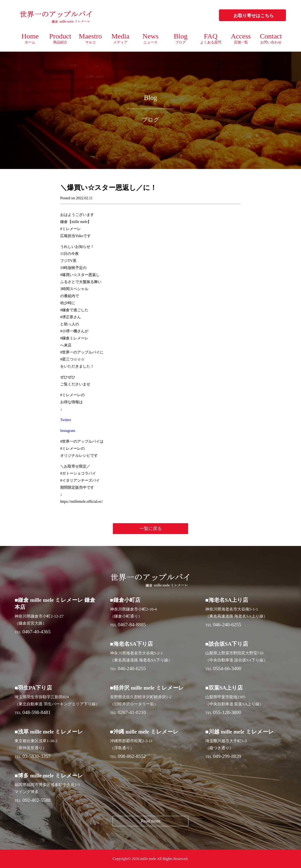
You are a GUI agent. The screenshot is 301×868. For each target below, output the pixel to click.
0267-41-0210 (132, 712)
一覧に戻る (151, 528)
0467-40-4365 (36, 632)
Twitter (66, 420)
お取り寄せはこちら (254, 16)
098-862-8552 (132, 756)
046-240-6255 (227, 625)
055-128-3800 (227, 712)
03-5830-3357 (36, 756)
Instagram (68, 431)
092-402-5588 (36, 800)
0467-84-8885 (132, 625)
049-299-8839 (227, 756)
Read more (150, 821)
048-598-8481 (36, 712)
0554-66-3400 (227, 668)
